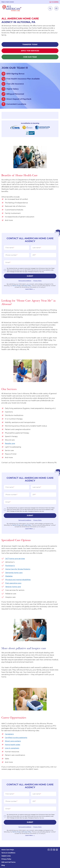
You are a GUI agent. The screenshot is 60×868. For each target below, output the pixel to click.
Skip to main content (8, 2)
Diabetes (9, 576)
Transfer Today (30, 45)
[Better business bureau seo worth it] (30, 133)
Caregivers (9, 734)
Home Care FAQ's (8, 850)
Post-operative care (13, 583)
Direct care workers (13, 741)
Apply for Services (30, 51)
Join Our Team (30, 57)
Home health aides (13, 745)
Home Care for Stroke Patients (18, 569)
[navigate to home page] (12, 8)
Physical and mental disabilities (18, 580)
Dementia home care (14, 573)
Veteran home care (13, 587)
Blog (3, 865)
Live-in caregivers (12, 748)
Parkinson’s (10, 566)
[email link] (57, 850)
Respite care (10, 443)
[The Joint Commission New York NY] (28, 127)
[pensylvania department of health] (42, 127)
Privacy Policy (6, 859)
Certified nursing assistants (16, 738)
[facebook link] (49, 850)
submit (30, 276)
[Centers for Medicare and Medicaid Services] (15, 127)
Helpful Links (6, 856)
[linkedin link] (51, 850)
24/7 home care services (15, 559)
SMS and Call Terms (8, 862)
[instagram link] (54, 850)
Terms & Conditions (8, 853)
